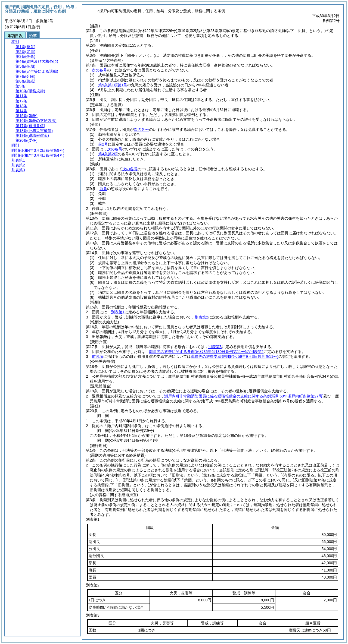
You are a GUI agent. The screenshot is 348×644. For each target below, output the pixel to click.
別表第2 (201, 317)
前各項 (98, 356)
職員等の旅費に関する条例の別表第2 (206, 352)
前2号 (103, 144)
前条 (103, 189)
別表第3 (215, 347)
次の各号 (100, 70)
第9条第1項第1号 (113, 85)
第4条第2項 (108, 154)
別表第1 (118, 312)
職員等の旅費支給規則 (235, 356)
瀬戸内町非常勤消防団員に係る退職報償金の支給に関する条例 (244, 396)
